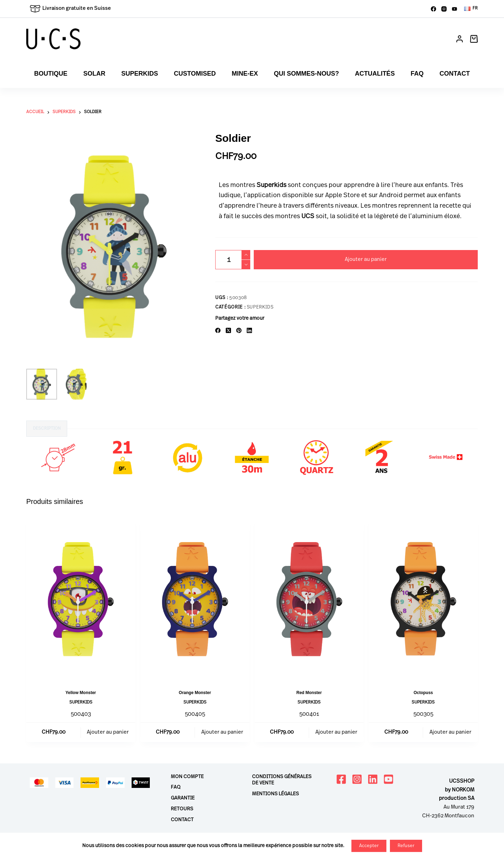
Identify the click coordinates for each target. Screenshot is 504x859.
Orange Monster (195, 693)
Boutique (51, 74)
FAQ (417, 74)
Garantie (183, 798)
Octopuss (423, 693)
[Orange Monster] (195, 599)
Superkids (139, 74)
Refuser (406, 846)
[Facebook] (433, 9)
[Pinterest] (239, 330)
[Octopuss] (423, 599)
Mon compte (187, 777)
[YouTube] (454, 9)
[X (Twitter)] (228, 330)
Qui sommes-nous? (306, 74)
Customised (195, 74)
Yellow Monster (81, 693)
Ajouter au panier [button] (108, 732)
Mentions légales (275, 794)
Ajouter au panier (366, 260)
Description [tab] (47, 429)
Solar (94, 74)
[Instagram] (444, 9)
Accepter (369, 846)
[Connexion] (460, 39)
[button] (471, 9)
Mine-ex (245, 74)
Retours (182, 809)
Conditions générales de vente (282, 780)
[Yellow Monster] (81, 599)
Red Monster (309, 693)
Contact (455, 74)
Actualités (375, 74)
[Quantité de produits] (233, 260)
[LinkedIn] (249, 330)
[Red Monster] (309, 599)
